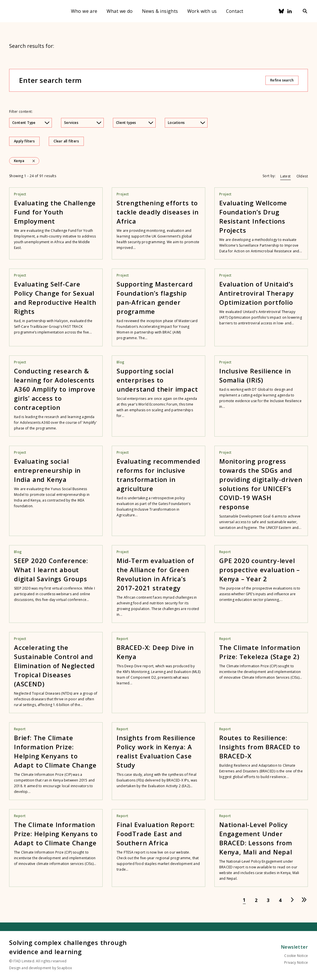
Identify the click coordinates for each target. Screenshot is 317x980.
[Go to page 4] (280, 900)
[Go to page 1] (244, 900)
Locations (186, 123)
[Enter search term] (142, 80)
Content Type (31, 123)
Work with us (202, 11)
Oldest (302, 176)
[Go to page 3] (268, 900)
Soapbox (64, 968)
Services (83, 123)
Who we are (84, 11)
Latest (285, 176)
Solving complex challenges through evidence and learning (68, 947)
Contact (235, 11)
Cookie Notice (296, 956)
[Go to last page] (304, 900)
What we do (120, 11)
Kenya (19, 161)
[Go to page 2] (256, 900)
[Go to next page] (292, 900)
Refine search (282, 80)
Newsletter (294, 947)
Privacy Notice (296, 962)
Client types (135, 123)
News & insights (160, 11)
